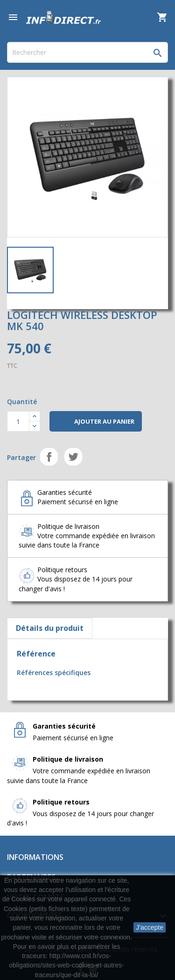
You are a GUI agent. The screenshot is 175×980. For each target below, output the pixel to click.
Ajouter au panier (96, 422)
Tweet (73, 457)
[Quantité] (18, 421)
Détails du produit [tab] (50, 628)
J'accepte (150, 927)
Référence (36, 654)
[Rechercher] (87, 52)
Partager (49, 457)
